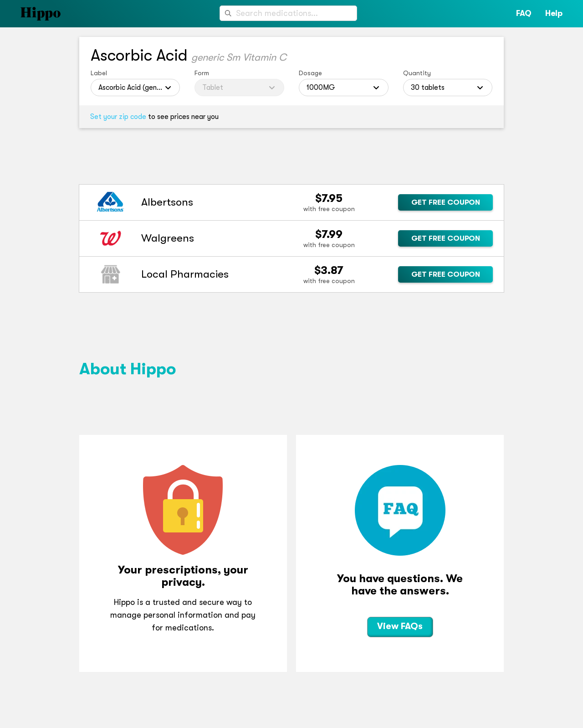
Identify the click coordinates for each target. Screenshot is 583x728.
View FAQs (400, 626)
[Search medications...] (288, 13)
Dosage (310, 73)
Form (202, 73)
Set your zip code (118, 117)
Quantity (417, 73)
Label (99, 73)
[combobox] (288, 13)
